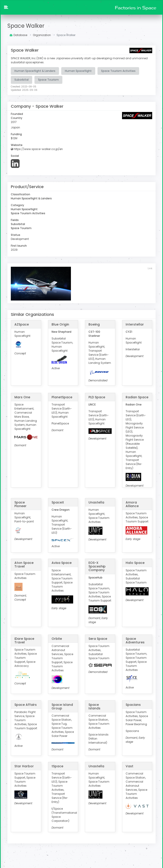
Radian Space (137, 397)
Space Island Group (62, 706)
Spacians (133, 704)
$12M (14, 138)
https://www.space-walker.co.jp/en (37, 149)
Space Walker (26, 26)
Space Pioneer (20, 504)
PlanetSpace (62, 397)
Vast (129, 766)
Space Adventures (135, 640)
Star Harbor (24, 766)
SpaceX (58, 502)
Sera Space (98, 639)
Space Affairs (26, 704)
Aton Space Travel (24, 565)
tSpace (57, 766)
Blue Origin (60, 324)
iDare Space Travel (24, 640)
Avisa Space (62, 563)
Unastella (96, 502)
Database (18, 35)
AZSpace (22, 324)
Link (150, 268)
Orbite (57, 639)
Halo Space (135, 563)
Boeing (94, 324)
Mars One (22, 397)
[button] (6, 8)
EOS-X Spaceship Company (97, 566)
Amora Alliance (132, 504)
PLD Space (97, 397)
